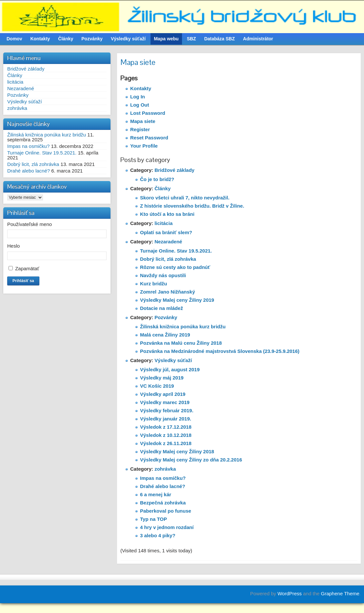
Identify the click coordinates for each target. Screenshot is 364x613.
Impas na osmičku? (28, 146)
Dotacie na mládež (162, 308)
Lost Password (148, 113)
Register (140, 129)
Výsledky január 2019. (166, 419)
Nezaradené (21, 88)
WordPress (290, 593)
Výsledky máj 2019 (162, 378)
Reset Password (149, 138)
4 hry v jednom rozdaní (167, 527)
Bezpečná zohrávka (163, 503)
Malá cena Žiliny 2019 (165, 335)
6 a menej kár (156, 494)
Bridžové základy (26, 69)
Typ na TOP (153, 519)
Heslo (13, 246)
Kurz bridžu (154, 284)
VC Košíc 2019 (157, 386)
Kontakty (141, 88)
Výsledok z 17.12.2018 (166, 427)
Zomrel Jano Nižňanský (168, 292)
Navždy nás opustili (163, 275)
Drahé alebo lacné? (29, 171)
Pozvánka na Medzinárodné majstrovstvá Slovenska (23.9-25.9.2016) (220, 351)
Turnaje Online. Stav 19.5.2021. (42, 153)
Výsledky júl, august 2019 (170, 369)
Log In (138, 97)
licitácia (15, 82)
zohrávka (17, 108)
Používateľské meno (30, 224)
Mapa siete (143, 121)
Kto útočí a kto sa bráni (167, 214)
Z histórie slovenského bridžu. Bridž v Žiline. (192, 206)
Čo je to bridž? (157, 179)
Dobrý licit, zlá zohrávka (33, 164)
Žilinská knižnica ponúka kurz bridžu (47, 135)
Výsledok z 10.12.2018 (166, 435)
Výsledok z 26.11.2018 (166, 443)
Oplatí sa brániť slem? (166, 232)
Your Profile (144, 146)
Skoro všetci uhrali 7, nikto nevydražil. (185, 198)
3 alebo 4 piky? (158, 535)
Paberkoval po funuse (166, 511)
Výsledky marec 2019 (165, 402)
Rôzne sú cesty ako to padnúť (175, 267)
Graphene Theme (340, 593)
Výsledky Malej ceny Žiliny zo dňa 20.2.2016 (191, 460)
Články (15, 75)
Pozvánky (18, 95)
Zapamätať (27, 268)
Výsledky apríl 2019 (163, 394)
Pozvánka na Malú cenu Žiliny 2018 (181, 343)
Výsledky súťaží (25, 102)
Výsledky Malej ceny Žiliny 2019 (177, 300)
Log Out (140, 105)
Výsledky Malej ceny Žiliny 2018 (177, 451)
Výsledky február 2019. (167, 410)
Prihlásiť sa (23, 281)
